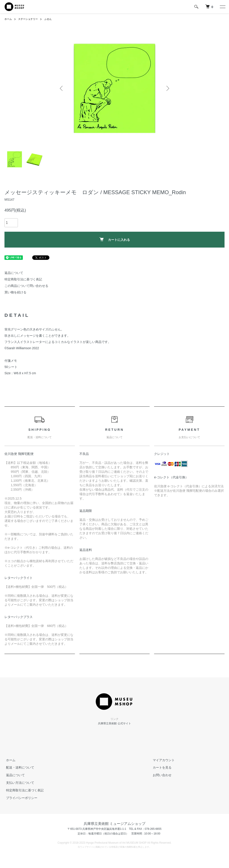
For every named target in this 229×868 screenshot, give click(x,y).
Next (167, 88)
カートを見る (161, 767)
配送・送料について (19, 767)
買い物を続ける (15, 292)
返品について (14, 273)
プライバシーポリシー (20, 798)
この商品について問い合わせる (26, 286)
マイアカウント (162, 760)
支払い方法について (19, 783)
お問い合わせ (161, 775)
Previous (62, 88)
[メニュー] (222, 7)
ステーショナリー (30, 19)
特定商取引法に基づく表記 (23, 279)
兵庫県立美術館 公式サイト (114, 723)
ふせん (51, 19)
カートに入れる (115, 239)
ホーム (8, 19)
